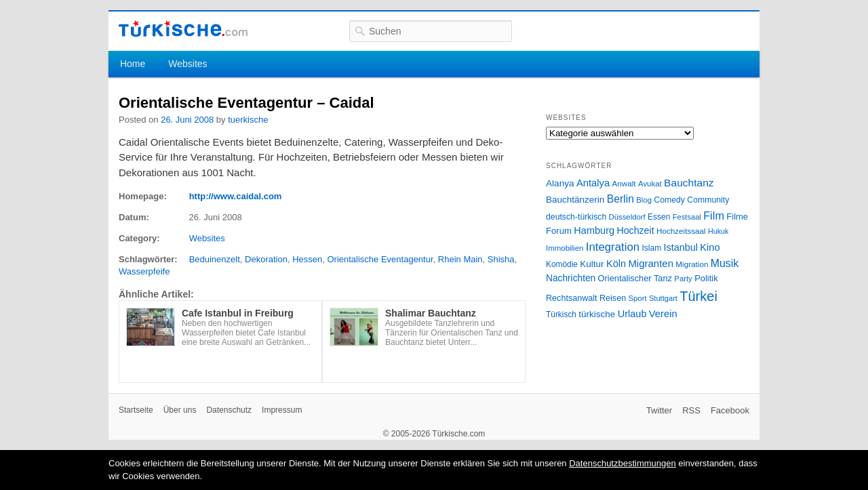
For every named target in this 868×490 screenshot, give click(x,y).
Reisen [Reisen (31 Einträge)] (613, 298)
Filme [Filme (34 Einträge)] (737, 217)
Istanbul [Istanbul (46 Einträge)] (681, 247)
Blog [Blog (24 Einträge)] (644, 200)
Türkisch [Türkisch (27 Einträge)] (561, 314)
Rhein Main (460, 259)
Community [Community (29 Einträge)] (708, 200)
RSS (691, 410)
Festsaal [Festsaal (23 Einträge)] (687, 217)
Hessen (307, 259)
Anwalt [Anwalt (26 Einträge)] (624, 183)
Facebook (730, 410)
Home (133, 64)
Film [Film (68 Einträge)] (714, 216)
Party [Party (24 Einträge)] (683, 279)
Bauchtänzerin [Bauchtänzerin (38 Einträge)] (575, 200)
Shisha (501, 259)
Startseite (136, 410)
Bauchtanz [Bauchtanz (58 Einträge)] (689, 183)
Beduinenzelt (215, 259)
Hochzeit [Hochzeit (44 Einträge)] (635, 230)
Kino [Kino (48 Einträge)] (710, 247)
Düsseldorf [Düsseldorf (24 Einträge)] (627, 217)
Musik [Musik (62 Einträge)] (725, 263)
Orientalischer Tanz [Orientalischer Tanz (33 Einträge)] (635, 278)
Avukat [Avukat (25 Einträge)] (650, 184)
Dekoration (266, 259)
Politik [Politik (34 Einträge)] (706, 278)
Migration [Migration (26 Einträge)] (692, 264)
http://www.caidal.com (236, 196)
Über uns (180, 410)
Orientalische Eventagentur (380, 259)
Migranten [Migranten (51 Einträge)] (651, 263)
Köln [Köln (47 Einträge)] (616, 264)
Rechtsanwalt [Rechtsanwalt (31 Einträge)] (572, 298)
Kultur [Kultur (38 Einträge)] (592, 264)
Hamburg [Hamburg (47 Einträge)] (594, 230)
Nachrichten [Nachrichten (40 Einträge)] (571, 278)
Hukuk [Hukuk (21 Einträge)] (718, 231)
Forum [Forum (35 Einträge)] (559, 231)
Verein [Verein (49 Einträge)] (663, 314)
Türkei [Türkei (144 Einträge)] (698, 296)
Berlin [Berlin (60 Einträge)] (620, 199)
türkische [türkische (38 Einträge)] (597, 314)
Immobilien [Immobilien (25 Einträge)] (565, 248)
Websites (188, 64)
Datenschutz (229, 410)
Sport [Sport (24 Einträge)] (638, 298)
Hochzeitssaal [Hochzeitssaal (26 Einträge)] (681, 231)
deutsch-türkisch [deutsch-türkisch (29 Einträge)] (576, 217)
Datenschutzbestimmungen (623, 463)
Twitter (659, 410)
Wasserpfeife (144, 271)
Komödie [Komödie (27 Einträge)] (562, 264)
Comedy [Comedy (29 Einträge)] (669, 200)
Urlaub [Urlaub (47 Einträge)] (632, 314)
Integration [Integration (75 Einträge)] (613, 247)
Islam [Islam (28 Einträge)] (651, 248)
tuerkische (248, 120)
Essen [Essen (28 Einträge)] (659, 217)
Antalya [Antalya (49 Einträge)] (593, 183)
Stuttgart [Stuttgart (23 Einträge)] (663, 298)
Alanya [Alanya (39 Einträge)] (560, 183)
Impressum (282, 410)
